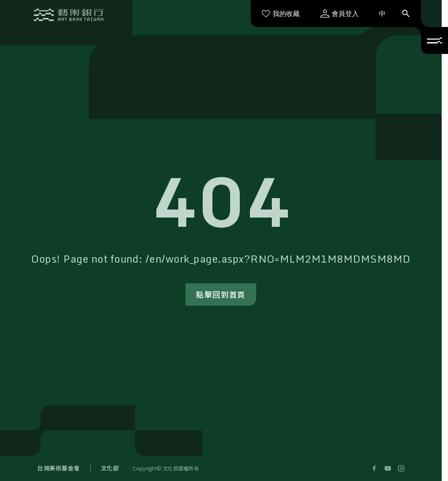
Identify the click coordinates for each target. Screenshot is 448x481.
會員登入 (339, 13)
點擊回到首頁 (221, 294)
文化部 (110, 468)
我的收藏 (280, 13)
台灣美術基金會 (59, 468)
